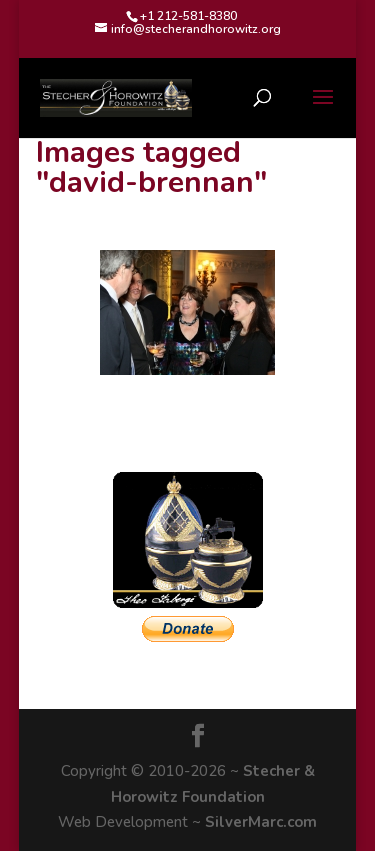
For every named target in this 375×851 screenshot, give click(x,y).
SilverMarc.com (261, 822)
